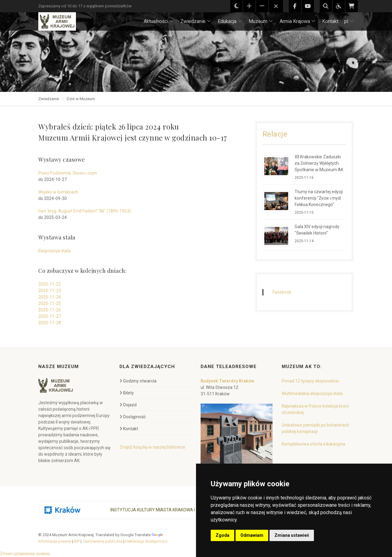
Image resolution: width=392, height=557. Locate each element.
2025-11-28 (50, 323)
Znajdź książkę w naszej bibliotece (152, 447)
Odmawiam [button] (252, 535)
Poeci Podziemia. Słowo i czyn (68, 173)
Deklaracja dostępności (146, 541)
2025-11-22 (50, 284)
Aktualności (159, 21)
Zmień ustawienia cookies (25, 554)
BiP (77, 541)
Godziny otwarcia (138, 381)
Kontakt (330, 21)
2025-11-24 (50, 297)
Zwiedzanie (196, 21)
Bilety (127, 393)
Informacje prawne (55, 541)
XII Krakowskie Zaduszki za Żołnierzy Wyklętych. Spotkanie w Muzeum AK (319, 163)
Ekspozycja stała (55, 251)
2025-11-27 (50, 316)
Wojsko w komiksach (58, 192)
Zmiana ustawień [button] (292, 535)
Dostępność (133, 417)
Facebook (282, 292)
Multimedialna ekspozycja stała (312, 393)
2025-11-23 (50, 291)
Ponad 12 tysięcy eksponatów (310, 381)
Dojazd (128, 405)
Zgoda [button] (222, 535)
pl (349, 21)
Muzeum (261, 21)
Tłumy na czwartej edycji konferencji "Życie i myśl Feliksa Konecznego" (319, 198)
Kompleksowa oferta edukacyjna (313, 444)
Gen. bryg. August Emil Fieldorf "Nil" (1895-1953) (85, 211)
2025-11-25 (50, 303)
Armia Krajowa (298, 21)
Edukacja (230, 21)
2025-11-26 (50, 310)
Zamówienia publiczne (102, 541)
